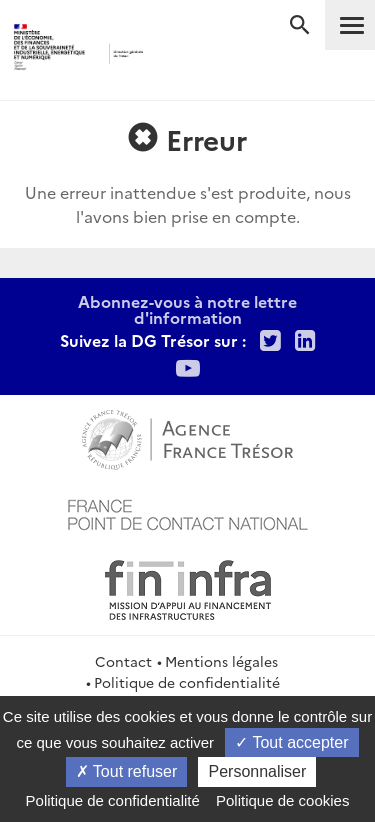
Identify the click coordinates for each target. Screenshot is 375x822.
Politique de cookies (282, 800)
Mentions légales (221, 661)
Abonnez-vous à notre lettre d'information (187, 309)
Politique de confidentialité (187, 682)
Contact (123, 661)
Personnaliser (257, 771)
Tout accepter (291, 742)
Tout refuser (127, 771)
